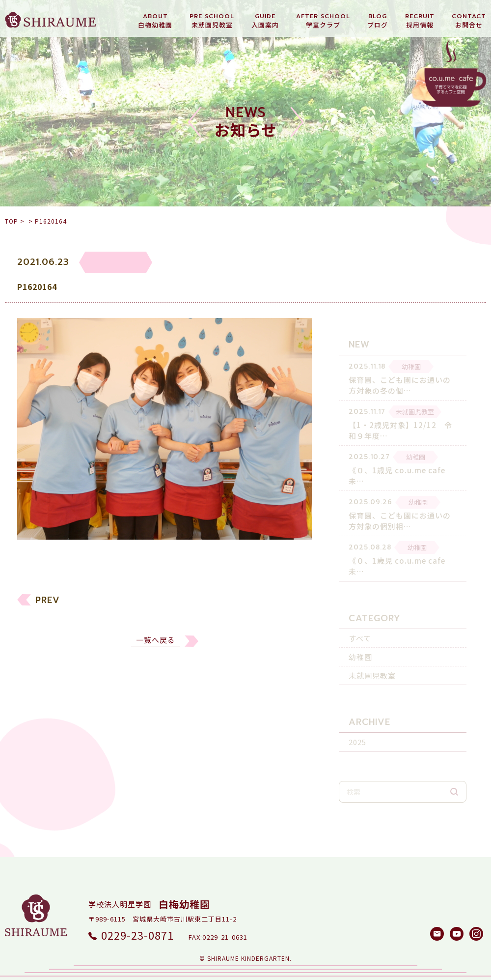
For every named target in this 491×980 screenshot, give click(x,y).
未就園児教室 (372, 669)
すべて (360, 632)
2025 (357, 735)
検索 (454, 785)
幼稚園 (360, 650)
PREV (48, 613)
